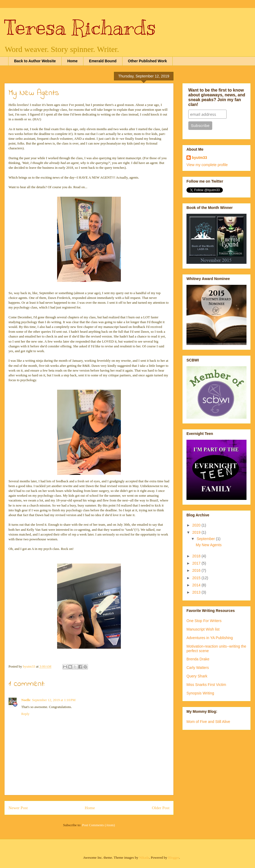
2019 (197, 532)
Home (72, 61)
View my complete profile (207, 165)
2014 (197, 585)
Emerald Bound (103, 61)
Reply (25, 714)
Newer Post (18, 808)
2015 (197, 578)
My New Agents (209, 545)
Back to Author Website (35, 61)
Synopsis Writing (200, 693)
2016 (197, 570)
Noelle (26, 700)
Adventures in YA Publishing (210, 638)
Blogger (174, 857)
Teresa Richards (80, 27)
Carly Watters (198, 668)
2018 (197, 556)
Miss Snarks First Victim (206, 685)
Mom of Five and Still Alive (208, 722)
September (206, 539)
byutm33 (199, 158)
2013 (197, 592)
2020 (197, 525)
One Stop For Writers (204, 621)
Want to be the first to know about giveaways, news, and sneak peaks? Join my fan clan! (217, 97)
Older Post (161, 808)
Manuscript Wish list (203, 629)
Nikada (144, 857)
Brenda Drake (198, 659)
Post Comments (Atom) (99, 825)
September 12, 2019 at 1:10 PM (54, 700)
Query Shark (197, 676)
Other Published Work (148, 61)
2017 (197, 563)
